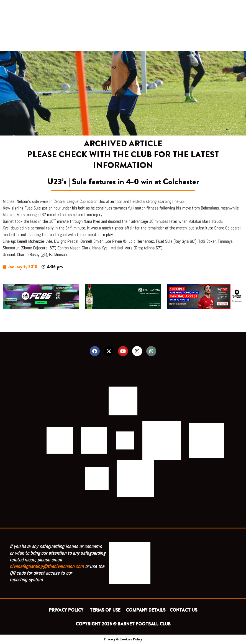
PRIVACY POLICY (67, 610)
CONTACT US (183, 610)
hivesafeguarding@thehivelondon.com (47, 566)
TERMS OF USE (106, 610)
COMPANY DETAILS (146, 610)
